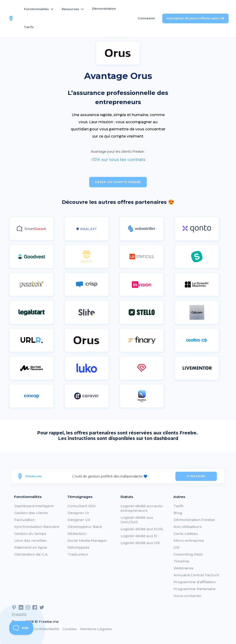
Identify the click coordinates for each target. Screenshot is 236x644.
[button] (39, 9)
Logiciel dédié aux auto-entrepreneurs (142, 508)
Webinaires (184, 568)
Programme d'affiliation (195, 582)
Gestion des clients (31, 513)
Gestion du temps (30, 534)
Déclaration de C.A (31, 554)
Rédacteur (77, 534)
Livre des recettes (30, 540)
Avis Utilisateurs (188, 527)
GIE (177, 547)
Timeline (181, 561)
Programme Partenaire (195, 589)
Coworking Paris (188, 554)
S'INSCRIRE (196, 476)
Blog (178, 513)
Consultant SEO (82, 506)
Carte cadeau (186, 534)
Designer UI (78, 513)
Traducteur (78, 554)
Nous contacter (188, 596)
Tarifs (29, 27)
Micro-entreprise (189, 540)
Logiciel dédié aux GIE (140, 543)
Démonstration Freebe (194, 520)
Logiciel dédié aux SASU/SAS (137, 520)
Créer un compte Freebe (118, 182)
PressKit (19, 614)
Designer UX (79, 520)
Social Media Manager (87, 540)
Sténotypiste (79, 547)
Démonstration (104, 9)
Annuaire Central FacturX (196, 575)
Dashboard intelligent (34, 506)
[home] (11, 18)
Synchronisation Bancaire (37, 527)
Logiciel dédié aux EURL (142, 529)
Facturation (25, 520)
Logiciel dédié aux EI (139, 536)
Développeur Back (85, 527)
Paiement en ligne (31, 547)
